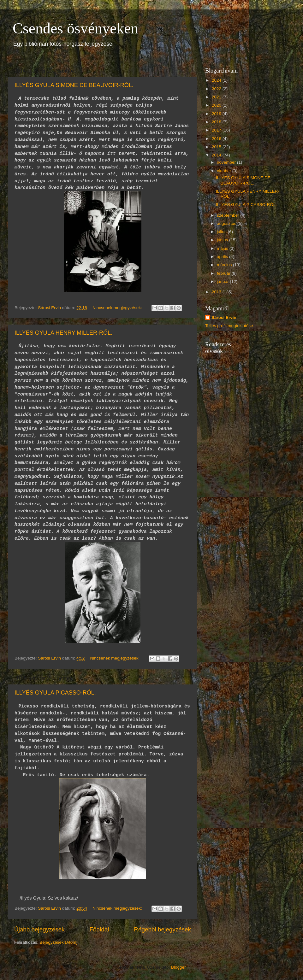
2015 (217, 147)
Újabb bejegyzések (39, 929)
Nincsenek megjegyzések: (118, 308)
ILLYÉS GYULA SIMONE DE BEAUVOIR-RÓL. (74, 85)
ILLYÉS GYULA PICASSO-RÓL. (55, 693)
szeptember (229, 215)
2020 (217, 105)
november (227, 162)
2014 (217, 155)
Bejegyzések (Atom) (59, 942)
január (223, 282)
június (223, 240)
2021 (217, 97)
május (223, 248)
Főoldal (99, 929)
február (224, 273)
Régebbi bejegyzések (162, 929)
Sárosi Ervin (224, 317)
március (225, 265)
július (222, 232)
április (223, 257)
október (225, 171)
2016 (217, 139)
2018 (217, 122)
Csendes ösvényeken (76, 28)
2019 (217, 114)
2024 (217, 80)
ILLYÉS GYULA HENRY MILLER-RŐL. (63, 333)
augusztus (227, 223)
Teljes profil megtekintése (229, 326)
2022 (217, 89)
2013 (217, 292)
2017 (217, 130)
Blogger (178, 967)
